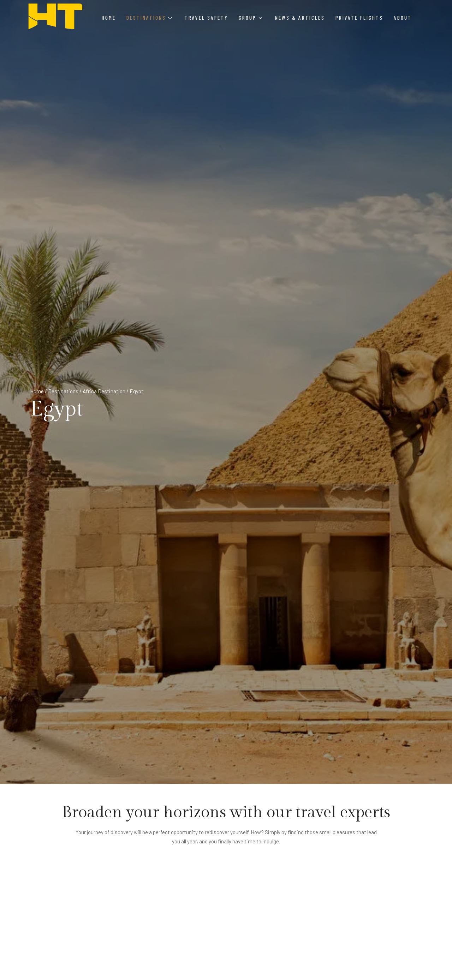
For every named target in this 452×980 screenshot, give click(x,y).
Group (251, 18)
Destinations (149, 18)
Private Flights (359, 18)
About (403, 18)
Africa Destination (104, 391)
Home (109, 18)
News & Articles (300, 18)
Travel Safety (206, 18)
